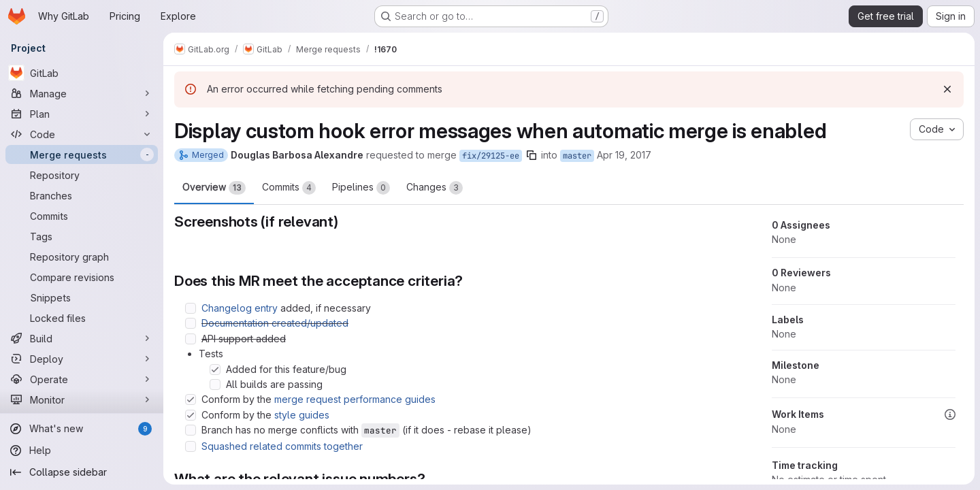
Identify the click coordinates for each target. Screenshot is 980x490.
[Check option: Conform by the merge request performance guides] (191, 399)
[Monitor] (82, 399)
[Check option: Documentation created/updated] (191, 323)
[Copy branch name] (532, 155)
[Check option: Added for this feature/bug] (215, 370)
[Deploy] (82, 359)
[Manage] (82, 93)
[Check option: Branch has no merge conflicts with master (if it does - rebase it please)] (191, 430)
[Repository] (82, 175)
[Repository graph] (82, 257)
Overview (214, 188)
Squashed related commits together (282, 446)
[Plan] (82, 114)
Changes (435, 188)
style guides (302, 415)
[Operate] (82, 379)
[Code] (82, 134)
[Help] (82, 451)
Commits (289, 188)
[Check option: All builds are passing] (215, 385)
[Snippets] (82, 297)
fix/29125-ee (491, 156)
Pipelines (361, 188)
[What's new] (82, 429)
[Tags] (82, 236)
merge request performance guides (355, 399)
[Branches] (82, 195)
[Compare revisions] (82, 277)
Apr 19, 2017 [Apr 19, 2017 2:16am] (624, 155)
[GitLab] (82, 73)
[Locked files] (82, 318)
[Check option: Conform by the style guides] (191, 415)
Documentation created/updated (275, 323)
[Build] (82, 338)
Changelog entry (240, 308)
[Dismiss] (947, 89)
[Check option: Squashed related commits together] (191, 446)
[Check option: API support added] (191, 339)
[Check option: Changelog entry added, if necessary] (191, 308)
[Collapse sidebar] (82, 472)
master (577, 156)
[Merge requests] (82, 154)
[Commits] (82, 216)
